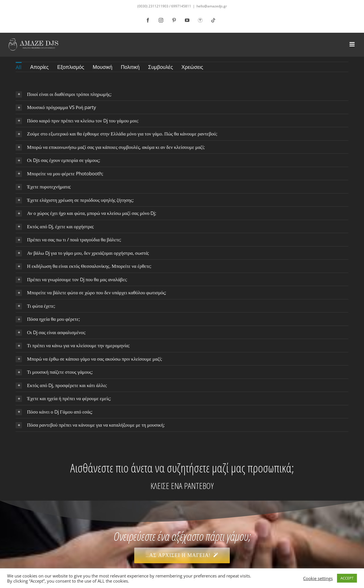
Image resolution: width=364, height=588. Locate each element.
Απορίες (39, 67)
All (19, 67)
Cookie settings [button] (318, 578)
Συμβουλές (161, 67)
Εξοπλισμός (71, 67)
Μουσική (103, 67)
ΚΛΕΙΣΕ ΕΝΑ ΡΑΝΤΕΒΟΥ (182, 486)
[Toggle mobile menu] (352, 44)
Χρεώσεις (192, 67)
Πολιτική (130, 67)
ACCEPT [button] (347, 578)
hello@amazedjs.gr (212, 6)
